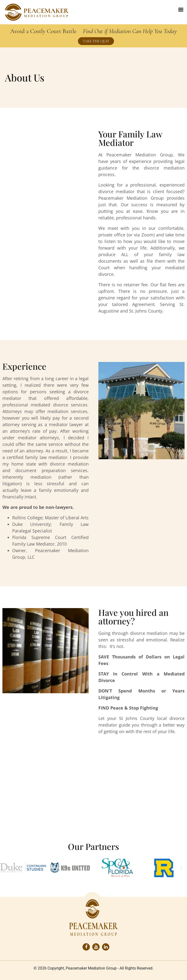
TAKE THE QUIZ (96, 41)
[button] (5, 868)
